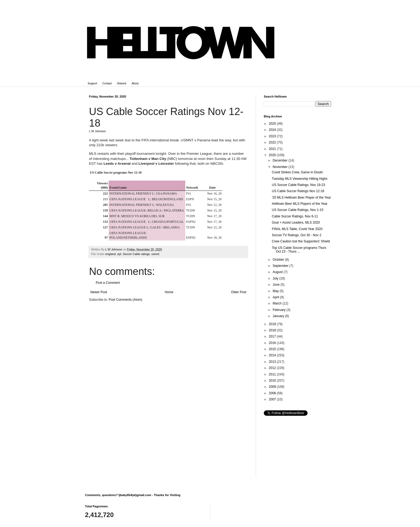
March (278, 303)
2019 (273, 324)
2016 (273, 343)
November (281, 167)
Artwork (122, 83)
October (279, 260)
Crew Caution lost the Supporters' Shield (301, 241)
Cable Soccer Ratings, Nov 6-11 (295, 216)
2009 (273, 387)
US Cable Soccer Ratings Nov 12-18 (298, 191)
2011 (273, 374)
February (280, 310)
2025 (273, 124)
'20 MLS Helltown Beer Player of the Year (301, 198)
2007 (273, 399)
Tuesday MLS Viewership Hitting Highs (300, 179)
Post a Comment (108, 283)
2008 (273, 393)
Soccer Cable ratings (136, 254)
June (277, 285)
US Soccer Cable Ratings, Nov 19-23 (298, 185)
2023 (273, 136)
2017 (273, 336)
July (276, 278)
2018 (273, 330)
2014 (273, 355)
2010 (273, 381)
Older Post (239, 292)
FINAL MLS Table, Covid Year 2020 (297, 229)
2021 (273, 149)
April (276, 297)
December (281, 160)
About (135, 83)
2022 (273, 142)
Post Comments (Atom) (125, 300)
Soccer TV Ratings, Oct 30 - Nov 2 (297, 235)
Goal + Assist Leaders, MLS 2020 (296, 223)
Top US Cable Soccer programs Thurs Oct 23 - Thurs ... (299, 250)
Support (92, 83)
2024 (273, 130)
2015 (273, 349)
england (111, 254)
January (279, 316)
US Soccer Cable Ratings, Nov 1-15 (298, 210)
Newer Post (99, 292)
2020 (273, 155)
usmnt (155, 254)
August (278, 272)
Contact (107, 83)
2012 (273, 368)
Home (169, 292)
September (281, 266)
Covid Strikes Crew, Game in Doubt (297, 172)
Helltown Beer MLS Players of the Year (300, 204)
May (276, 291)
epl (119, 254)
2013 (273, 362)
